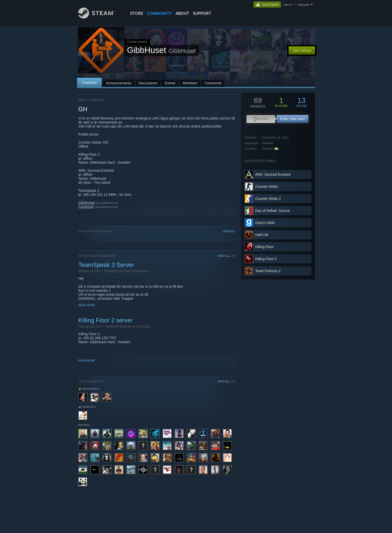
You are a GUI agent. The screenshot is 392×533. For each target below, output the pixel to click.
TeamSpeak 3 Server (106, 265)
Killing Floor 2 (266, 259)
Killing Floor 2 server (106, 320)
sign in (287, 5)
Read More (87, 305)
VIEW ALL (229, 231)
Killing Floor (264, 247)
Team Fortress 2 (268, 271)
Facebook (86, 207)
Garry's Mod (265, 223)
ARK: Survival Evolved (273, 174)
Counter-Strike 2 (268, 199)
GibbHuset (87, 203)
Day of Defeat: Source (273, 211)
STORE (137, 13)
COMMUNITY (159, 13)
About (182, 13)
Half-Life (262, 235)
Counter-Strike (267, 187)
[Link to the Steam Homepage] (100, 17)
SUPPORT (202, 13)
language (304, 5)
